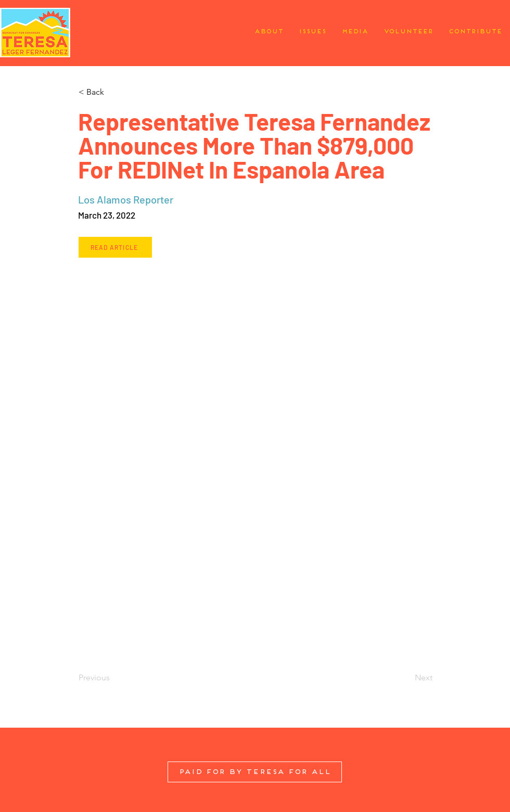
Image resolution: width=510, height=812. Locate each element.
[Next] (406, 678)
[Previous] (113, 678)
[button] (113, 92)
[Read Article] (115, 247)
